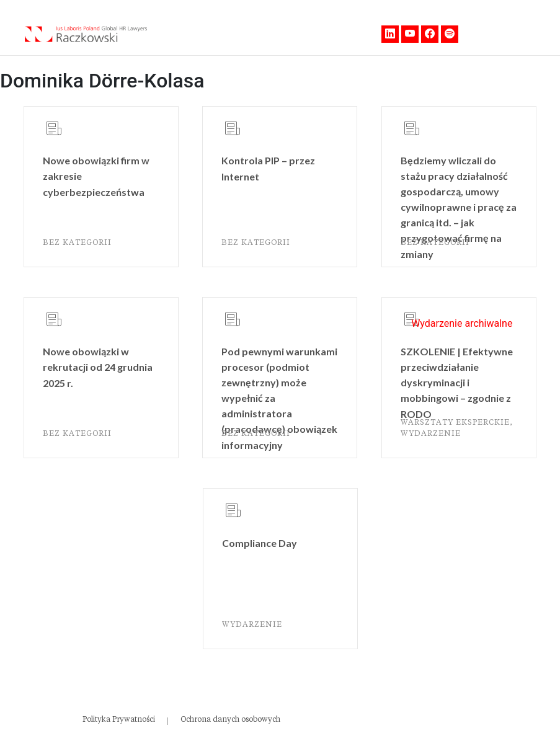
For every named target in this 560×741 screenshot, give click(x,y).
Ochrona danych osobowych (230, 719)
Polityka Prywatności (119, 719)
